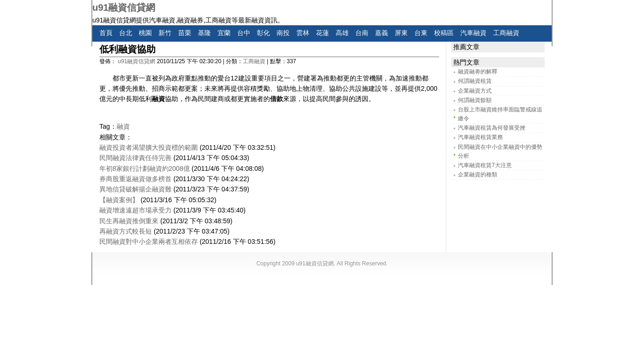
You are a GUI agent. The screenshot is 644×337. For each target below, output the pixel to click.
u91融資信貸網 (124, 7)
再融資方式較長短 (126, 231)
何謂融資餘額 (475, 100)
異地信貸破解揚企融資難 (135, 189)
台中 (244, 33)
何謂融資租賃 (475, 81)
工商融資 (506, 33)
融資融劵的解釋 (478, 72)
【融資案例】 (119, 200)
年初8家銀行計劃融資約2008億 (145, 168)
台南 (362, 33)
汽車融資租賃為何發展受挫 (492, 128)
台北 (126, 33)
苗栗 (185, 33)
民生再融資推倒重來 (129, 221)
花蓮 (322, 33)
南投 (283, 33)
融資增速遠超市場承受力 (135, 210)
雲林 (303, 33)
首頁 (106, 33)
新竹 (165, 33)
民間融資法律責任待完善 (135, 158)
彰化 (263, 33)
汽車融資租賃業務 (480, 137)
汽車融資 (473, 33)
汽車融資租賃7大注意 (485, 165)
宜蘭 (224, 33)
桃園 (145, 33)
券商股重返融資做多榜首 (135, 179)
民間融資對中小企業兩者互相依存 (149, 242)
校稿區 (444, 33)
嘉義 (382, 33)
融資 (123, 126)
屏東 (401, 33)
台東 (421, 33)
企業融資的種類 (478, 175)
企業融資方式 (475, 91)
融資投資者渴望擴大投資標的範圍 (149, 147)
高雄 (342, 33)
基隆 (204, 33)
